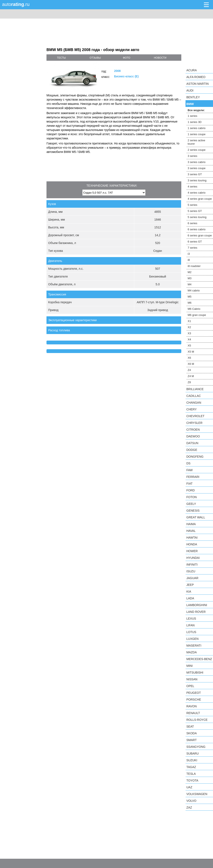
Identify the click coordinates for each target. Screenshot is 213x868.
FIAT (189, 484)
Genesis (193, 511)
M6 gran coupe (197, 315)
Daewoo (193, 436)
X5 (189, 346)
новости (160, 58)
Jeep (190, 585)
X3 (189, 333)
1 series (193, 116)
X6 (189, 358)
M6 (190, 303)
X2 (189, 327)
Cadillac (194, 396)
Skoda (192, 733)
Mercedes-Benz (199, 659)
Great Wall (196, 517)
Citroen (193, 430)
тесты (61, 58)
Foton (192, 497)
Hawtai (192, 538)
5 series (193, 205)
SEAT (190, 726)
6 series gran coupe (200, 235)
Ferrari (193, 477)
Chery (192, 409)
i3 (189, 254)
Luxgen (193, 639)
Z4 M (191, 376)
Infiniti (192, 565)
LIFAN (190, 625)
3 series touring (197, 180)
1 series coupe (197, 134)
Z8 (189, 382)
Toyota (192, 780)
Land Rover (196, 612)
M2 (190, 272)
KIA (189, 592)
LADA (190, 598)
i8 (189, 260)
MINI (190, 666)
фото (127, 58)
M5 (190, 297)
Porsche (194, 700)
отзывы (95, 58)
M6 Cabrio (194, 309)
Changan (194, 403)
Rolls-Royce (197, 720)
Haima (191, 524)
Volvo (191, 801)
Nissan (192, 679)
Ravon (192, 706)
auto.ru (16, 4)
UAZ (189, 787)
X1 (189, 321)
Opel (190, 686)
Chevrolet (195, 416)
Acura (192, 70)
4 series (193, 187)
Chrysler (194, 423)
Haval (191, 531)
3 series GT (195, 174)
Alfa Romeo (196, 77)
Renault (193, 713)
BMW (190, 104)
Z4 (189, 370)
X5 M (191, 352)
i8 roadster (194, 266)
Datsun (192, 443)
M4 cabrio (194, 290)
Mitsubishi (195, 673)
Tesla (191, 774)
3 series (193, 156)
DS (188, 463)
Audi (190, 90)
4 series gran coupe (200, 199)
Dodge (192, 450)
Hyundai (193, 558)
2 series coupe (197, 150)
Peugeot (194, 693)
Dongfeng (195, 457)
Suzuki (192, 760)
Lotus (191, 632)
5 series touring (197, 217)
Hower (192, 551)
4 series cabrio (197, 193)
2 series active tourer (196, 142)
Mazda (192, 652)
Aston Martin (197, 84)
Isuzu (191, 571)
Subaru (193, 753)
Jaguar (192, 578)
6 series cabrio (197, 229)
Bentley (193, 97)
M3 (190, 278)
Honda (192, 544)
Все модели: (196, 110)
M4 (190, 284)
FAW (190, 470)
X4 (189, 339)
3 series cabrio (197, 162)
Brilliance (195, 389)
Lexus (191, 619)
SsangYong (196, 747)
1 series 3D (195, 122)
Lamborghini (197, 605)
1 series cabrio (197, 128)
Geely (191, 504)
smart (192, 740)
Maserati (194, 646)
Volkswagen (197, 794)
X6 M (191, 364)
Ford (191, 490)
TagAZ (191, 767)
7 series (193, 248)
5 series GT (195, 211)
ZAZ (189, 807)
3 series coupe (197, 168)
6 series (193, 223)
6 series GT (195, 242)
